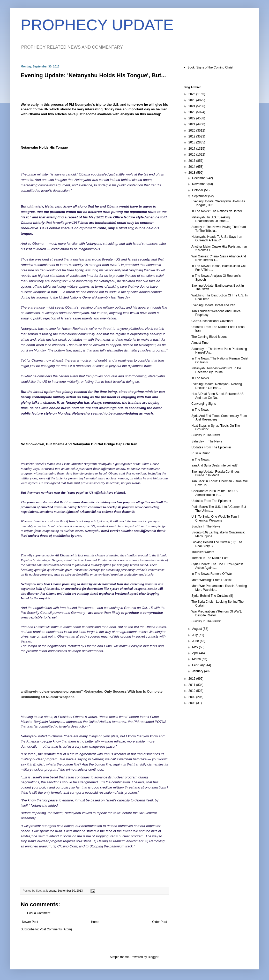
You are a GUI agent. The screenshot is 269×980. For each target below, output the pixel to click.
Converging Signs (204, 404)
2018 (192, 142)
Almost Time (200, 343)
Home (95, 922)
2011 (192, 685)
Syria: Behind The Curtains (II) (212, 596)
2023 (192, 112)
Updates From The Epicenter (211, 447)
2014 (192, 167)
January (198, 671)
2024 (192, 106)
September (200, 196)
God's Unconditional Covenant (212, 321)
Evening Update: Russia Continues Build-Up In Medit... (215, 473)
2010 (192, 691)
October (198, 190)
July (195, 635)
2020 (192, 131)
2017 (192, 149)
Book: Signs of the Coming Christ (210, 67)
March (197, 659)
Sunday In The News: (206, 621)
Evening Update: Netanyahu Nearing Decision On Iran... (217, 386)
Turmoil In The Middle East (210, 558)
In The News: (200, 460)
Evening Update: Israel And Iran (213, 305)
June (196, 641)
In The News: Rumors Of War (212, 574)
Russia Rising (201, 453)
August (197, 629)
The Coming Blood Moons (209, 337)
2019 (192, 136)
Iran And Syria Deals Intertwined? (214, 465)
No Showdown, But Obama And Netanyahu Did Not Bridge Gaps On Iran (79, 444)
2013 (192, 173)
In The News (200, 378)
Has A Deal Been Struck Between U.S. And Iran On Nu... (218, 396)
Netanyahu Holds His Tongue (44, 147)
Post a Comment (39, 913)
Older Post (159, 922)
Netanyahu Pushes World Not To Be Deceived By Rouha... (216, 370)
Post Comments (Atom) (56, 929)
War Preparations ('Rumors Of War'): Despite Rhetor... (217, 613)
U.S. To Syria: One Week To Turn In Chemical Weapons (216, 518)
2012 (192, 679)
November (200, 184)
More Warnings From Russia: (212, 580)
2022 (192, 118)
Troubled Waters (203, 552)
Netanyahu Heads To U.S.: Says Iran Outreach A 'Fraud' (217, 239)
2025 (192, 100)
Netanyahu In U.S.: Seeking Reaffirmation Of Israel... (211, 219)
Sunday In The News (206, 435)
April (196, 653)
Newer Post (30, 922)
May (196, 647)
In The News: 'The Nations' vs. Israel (216, 211)
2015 (192, 161)
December (200, 178)
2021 (192, 124)
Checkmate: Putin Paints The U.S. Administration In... (215, 493)
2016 (192, 155)
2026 (192, 94)
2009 (192, 697)
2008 (192, 703)
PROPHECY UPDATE (97, 25)
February (199, 665)
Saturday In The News (207, 441)
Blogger (153, 957)
